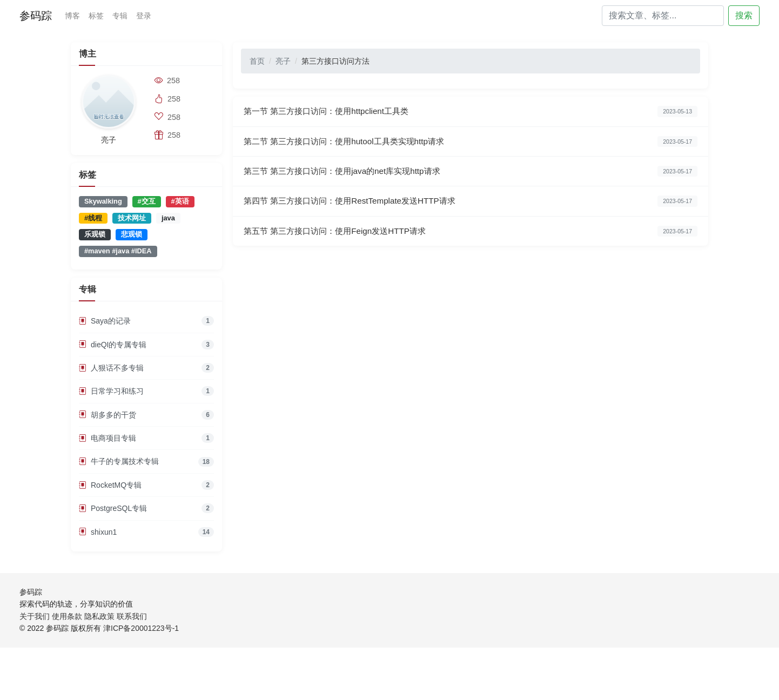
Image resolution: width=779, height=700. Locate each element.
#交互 (147, 201)
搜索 (744, 15)
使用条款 (67, 616)
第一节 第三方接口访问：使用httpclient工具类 (326, 111)
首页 (257, 61)
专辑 (120, 16)
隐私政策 (99, 616)
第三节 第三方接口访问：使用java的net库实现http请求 (342, 171)
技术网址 (132, 218)
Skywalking (103, 201)
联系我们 (132, 616)
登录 (144, 16)
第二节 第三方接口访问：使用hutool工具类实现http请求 (344, 141)
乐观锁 (95, 234)
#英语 (180, 201)
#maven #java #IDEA (118, 251)
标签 (96, 16)
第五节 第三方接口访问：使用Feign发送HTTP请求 (335, 231)
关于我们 (35, 616)
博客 (72, 16)
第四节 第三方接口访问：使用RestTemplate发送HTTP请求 (350, 201)
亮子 (283, 61)
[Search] (663, 16)
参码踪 (36, 16)
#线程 (93, 218)
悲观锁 (132, 234)
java (168, 218)
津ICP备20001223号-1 (141, 628)
